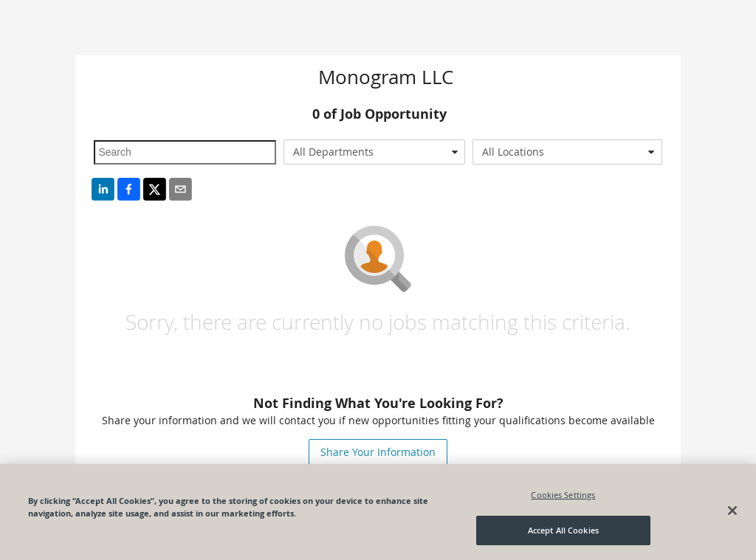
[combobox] (374, 152)
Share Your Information (378, 452)
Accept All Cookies (563, 530)
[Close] (732, 511)
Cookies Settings (563, 495)
